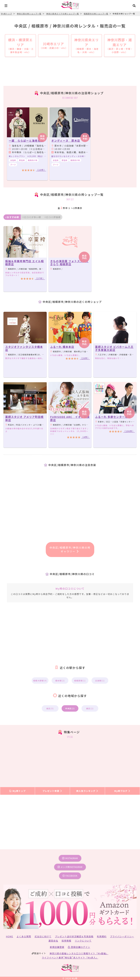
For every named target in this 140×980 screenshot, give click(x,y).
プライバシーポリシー (122, 936)
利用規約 (102, 936)
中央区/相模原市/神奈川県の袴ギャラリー (70, 549)
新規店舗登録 (57, 947)
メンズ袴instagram (70, 867)
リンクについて (83, 941)
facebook (70, 876)
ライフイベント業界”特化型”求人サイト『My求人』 (70, 957)
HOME (10, 936)
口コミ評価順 (52, 217)
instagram (70, 858)
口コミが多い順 (32, 217)
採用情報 (66, 941)
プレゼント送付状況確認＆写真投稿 (74, 936)
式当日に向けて (43, 936)
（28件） (85, 358)
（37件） (40, 278)
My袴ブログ (122, 791)
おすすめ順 (12, 217)
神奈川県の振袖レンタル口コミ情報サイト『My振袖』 (79, 953)
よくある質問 (24, 936)
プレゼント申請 (52, 791)
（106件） (129, 431)
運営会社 (53, 941)
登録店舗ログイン (79, 947)
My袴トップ (17, 791)
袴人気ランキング (87, 791)
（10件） (41, 170)
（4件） (85, 437)
